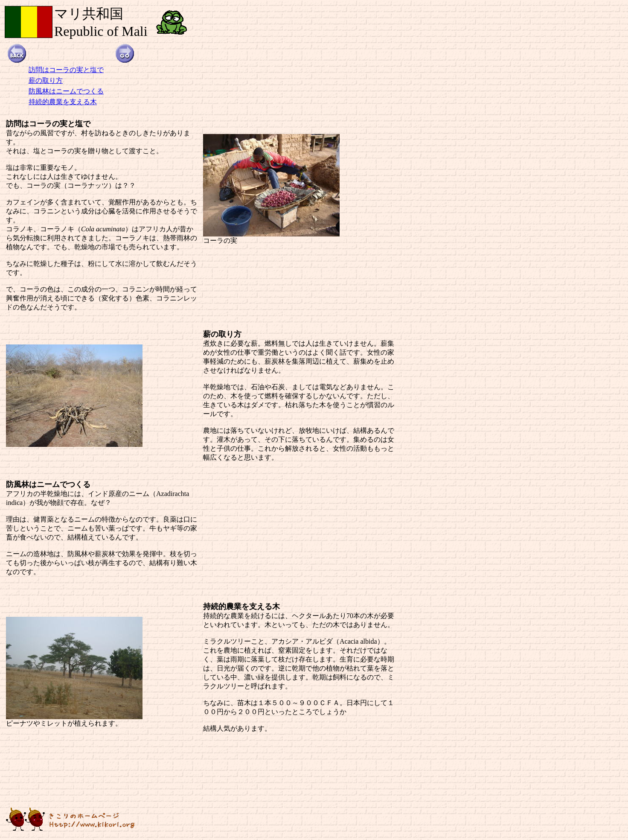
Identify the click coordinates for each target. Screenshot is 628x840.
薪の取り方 (46, 80)
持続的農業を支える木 (63, 102)
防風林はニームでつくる (66, 91)
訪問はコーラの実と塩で (66, 70)
